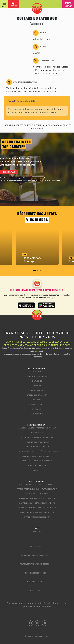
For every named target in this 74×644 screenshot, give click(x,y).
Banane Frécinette (37, 404)
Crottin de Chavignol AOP (37, 376)
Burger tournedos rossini (37, 447)
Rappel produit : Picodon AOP (37, 517)
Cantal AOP (37, 409)
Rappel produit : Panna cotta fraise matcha (37, 489)
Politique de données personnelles (35, 555)
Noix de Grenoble (37, 390)
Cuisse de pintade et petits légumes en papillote (37, 451)
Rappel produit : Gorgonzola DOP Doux (37, 503)
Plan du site (35, 591)
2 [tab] (38, 272)
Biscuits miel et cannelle (37, 442)
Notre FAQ (37, 531)
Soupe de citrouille (37, 465)
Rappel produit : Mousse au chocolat (37, 512)
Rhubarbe (37, 400)
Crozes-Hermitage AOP (37, 395)
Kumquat (37, 386)
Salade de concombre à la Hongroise (37, 437)
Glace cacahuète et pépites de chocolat (37, 428)
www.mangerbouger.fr (39, 606)
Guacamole (37, 470)
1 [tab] (35, 272)
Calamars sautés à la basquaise (37, 456)
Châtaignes (37, 381)
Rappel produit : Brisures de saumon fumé (37, 508)
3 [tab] (41, 272)
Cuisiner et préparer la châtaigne (37, 461)
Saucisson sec (37, 371)
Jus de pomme (37, 414)
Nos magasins (35, 546)
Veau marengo (37, 433)
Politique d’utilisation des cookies (35, 564)
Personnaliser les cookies (35, 573)
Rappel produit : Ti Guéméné (37, 493)
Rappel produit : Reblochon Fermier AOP (37, 498)
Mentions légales (35, 582)
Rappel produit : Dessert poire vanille (37, 484)
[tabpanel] (37, 249)
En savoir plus (9, 172)
